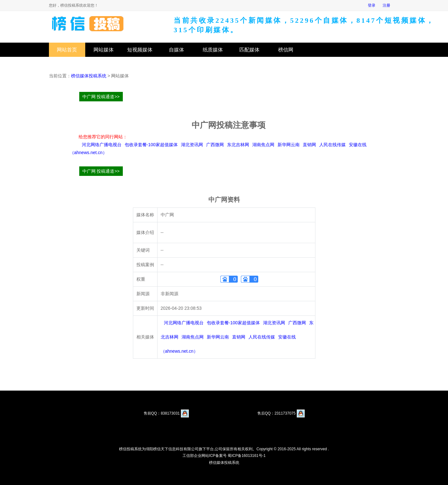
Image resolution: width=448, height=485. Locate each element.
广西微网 (215, 145)
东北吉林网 (238, 145)
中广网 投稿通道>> (101, 97)
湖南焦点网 (263, 145)
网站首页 (67, 50)
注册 (386, 5)
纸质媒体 (213, 50)
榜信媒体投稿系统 (89, 76)
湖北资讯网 (192, 145)
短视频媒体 (140, 50)
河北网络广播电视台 (102, 145)
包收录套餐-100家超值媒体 (151, 145)
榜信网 (286, 50)
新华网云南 (289, 145)
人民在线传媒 (332, 145)
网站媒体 (104, 50)
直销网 (309, 145)
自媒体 (176, 50)
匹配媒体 (249, 50)
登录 (372, 5)
